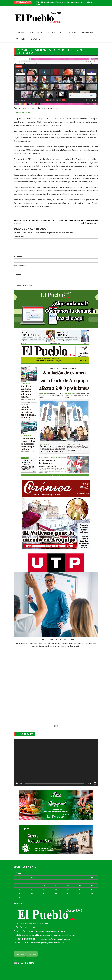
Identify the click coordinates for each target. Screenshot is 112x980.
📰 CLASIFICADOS (25, 963)
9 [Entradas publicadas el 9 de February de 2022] (44, 885)
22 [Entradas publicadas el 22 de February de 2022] (32, 893)
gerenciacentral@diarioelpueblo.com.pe (50, 931)
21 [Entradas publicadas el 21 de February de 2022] (20, 893)
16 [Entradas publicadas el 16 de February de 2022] (44, 889)
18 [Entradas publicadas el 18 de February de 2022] (68, 889)
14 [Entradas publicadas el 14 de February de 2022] (20, 889)
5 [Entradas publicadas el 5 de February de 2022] (80, 881)
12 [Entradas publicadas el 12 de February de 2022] (80, 885)
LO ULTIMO (35, 32)
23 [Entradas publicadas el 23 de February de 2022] (44, 893)
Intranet (20, 954)
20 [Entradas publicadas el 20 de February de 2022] (92, 889)
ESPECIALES (71, 32)
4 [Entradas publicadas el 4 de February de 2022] (68, 881)
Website (17, 275)
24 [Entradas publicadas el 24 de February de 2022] (56, 893)
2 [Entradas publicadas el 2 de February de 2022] (44, 881)
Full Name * (19, 256)
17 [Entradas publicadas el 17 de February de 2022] (56, 889)
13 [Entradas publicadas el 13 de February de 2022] (92, 885)
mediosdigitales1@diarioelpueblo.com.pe (50, 943)
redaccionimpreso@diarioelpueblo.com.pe (53, 939)
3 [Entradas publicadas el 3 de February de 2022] (56, 881)
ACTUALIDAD (53, 32)
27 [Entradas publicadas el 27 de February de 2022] (92, 893)
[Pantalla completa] (95, 783)
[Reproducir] (17, 783)
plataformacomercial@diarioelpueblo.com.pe (57, 935)
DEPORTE (35, 39)
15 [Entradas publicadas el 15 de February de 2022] (32, 889)
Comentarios (19, 236)
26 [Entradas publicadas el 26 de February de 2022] (80, 893)
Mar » (22, 903)
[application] (56, 762)
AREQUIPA (21, 32)
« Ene (16, 903)
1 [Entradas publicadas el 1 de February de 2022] (32, 881)
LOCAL (56, 108)
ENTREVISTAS (88, 32)
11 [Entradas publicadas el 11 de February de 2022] (68, 885)
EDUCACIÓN (46, 108)
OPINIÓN (21, 39)
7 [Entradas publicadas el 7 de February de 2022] (20, 885)
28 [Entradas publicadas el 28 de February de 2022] (20, 897)
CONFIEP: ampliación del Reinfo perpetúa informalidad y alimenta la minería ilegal (66, 3)
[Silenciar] (91, 783)
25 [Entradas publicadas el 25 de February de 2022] (68, 893)
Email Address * (20, 265)
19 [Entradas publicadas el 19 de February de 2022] (80, 889)
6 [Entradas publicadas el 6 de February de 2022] (92, 881)
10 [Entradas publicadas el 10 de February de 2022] (56, 885)
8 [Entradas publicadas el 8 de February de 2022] (32, 885)
